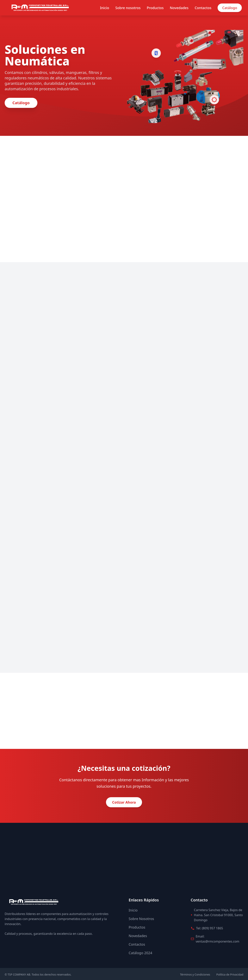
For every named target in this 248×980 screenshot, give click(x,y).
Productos (155, 8)
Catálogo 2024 (140, 952)
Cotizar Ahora (124, 801)
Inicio (105, 8)
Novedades (179, 8)
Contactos (203, 8)
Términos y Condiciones (195, 973)
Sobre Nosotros (141, 918)
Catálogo (230, 8)
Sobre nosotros (128, 8)
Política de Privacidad (230, 973)
